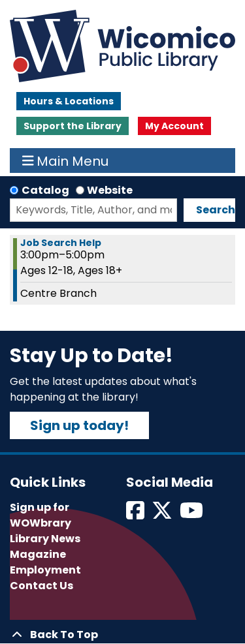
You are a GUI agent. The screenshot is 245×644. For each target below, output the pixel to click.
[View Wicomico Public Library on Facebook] (136, 514)
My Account (174, 126)
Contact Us (41, 586)
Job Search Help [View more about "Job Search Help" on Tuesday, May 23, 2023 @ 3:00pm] (61, 243)
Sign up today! (79, 425)
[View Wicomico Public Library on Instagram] (192, 514)
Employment (45, 570)
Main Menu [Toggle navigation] (66, 161)
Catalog (45, 190)
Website (110, 190)
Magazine (38, 554)
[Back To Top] (122, 635)
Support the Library (73, 126)
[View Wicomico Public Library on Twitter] (163, 514)
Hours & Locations (69, 101)
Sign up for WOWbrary (41, 515)
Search (216, 210)
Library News (45, 539)
